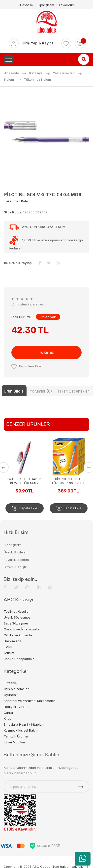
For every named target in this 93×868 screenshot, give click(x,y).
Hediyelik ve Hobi (17, 707)
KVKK (8, 647)
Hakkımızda (13, 641)
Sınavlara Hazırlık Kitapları (24, 724)
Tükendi (46, 352)
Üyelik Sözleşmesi (17, 617)
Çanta (8, 713)
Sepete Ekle (24, 509)
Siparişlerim (46, 5)
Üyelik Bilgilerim (16, 552)
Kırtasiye (36, 73)
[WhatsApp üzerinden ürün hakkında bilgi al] (83, 859)
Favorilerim (67, 5)
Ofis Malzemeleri (17, 689)
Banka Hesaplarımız (19, 659)
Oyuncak (11, 695)
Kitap (8, 718)
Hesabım (26, 5)
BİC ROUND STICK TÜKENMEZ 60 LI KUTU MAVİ (68, 481)
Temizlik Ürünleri (16, 736)
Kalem (9, 79)
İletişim (9, 653)
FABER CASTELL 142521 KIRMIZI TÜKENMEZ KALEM (24, 481)
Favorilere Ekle (26, 366)
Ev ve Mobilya (14, 742)
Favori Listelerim (16, 560)
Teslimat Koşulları (17, 611)
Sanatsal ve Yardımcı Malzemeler (29, 701)
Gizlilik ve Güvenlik (18, 635)
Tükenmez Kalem (37, 79)
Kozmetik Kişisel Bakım (21, 730)
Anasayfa (12, 73)
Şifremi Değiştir (15, 567)
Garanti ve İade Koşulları (23, 629)
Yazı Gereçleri (64, 73)
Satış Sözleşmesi (17, 623)
